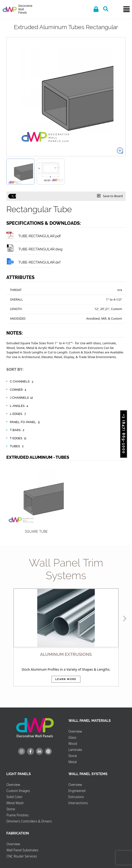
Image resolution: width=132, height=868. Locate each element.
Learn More (66, 679)
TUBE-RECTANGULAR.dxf (33, 262)
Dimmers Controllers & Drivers (29, 821)
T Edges (18, 438)
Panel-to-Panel (25, 422)
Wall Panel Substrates (22, 850)
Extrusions (76, 797)
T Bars (18, 430)
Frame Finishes (17, 815)
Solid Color (14, 797)
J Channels (22, 398)
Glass (72, 737)
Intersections (78, 803)
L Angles (20, 406)
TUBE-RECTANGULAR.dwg (34, 249)
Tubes (17, 446)
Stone (73, 756)
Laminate (75, 750)
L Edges (18, 414)
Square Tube (36, 532)
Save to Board (110, 196)
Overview (75, 731)
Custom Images (18, 791)
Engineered (77, 791)
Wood (73, 744)
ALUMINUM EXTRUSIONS (66, 654)
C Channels (22, 382)
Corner (19, 390)
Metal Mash (15, 803)
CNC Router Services (22, 856)
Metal (73, 762)
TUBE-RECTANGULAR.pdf (34, 236)
